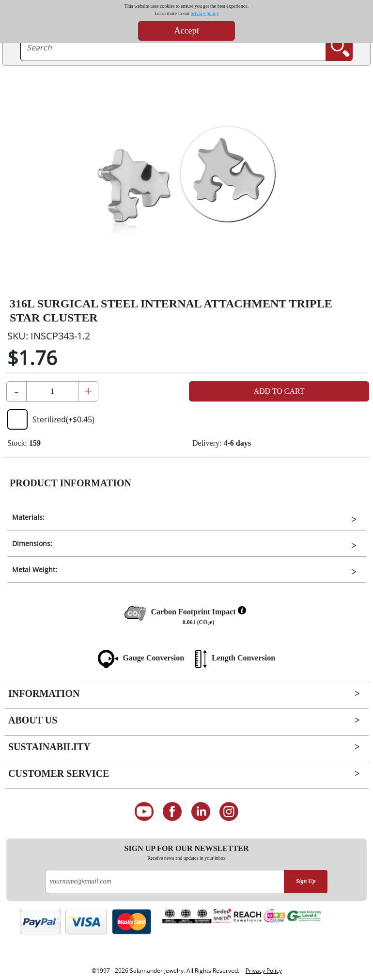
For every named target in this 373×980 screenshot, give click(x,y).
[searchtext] (173, 48)
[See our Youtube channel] (144, 812)
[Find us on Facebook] (172, 812)
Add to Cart (279, 391)
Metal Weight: (35, 570)
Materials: (28, 517)
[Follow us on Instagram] (229, 812)
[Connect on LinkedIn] (201, 812)
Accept (187, 31)
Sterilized (51, 419)
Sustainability (49, 747)
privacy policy (205, 13)
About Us (33, 720)
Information (44, 693)
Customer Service (59, 773)
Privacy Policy (264, 971)
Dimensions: (32, 543)
